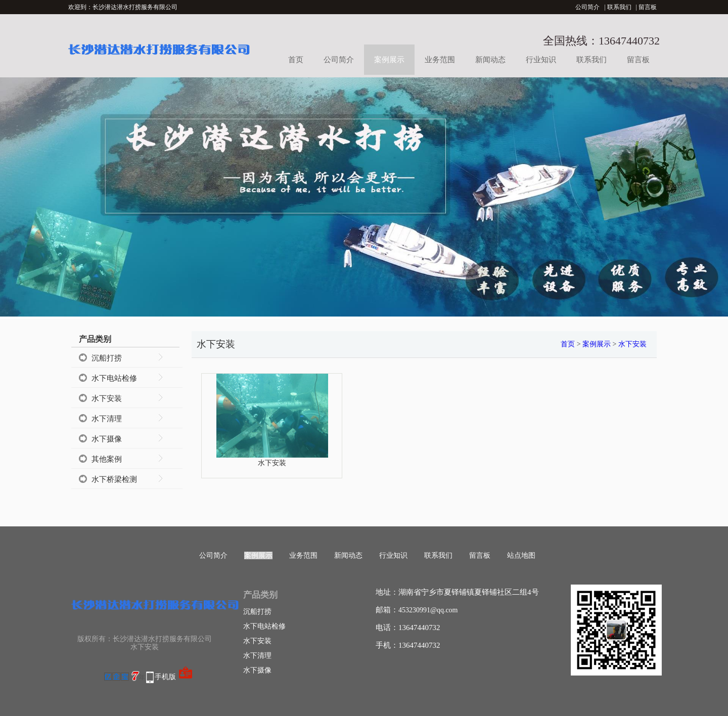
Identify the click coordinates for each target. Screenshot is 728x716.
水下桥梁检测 (114, 479)
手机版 (165, 677)
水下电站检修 (114, 378)
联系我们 (619, 7)
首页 (296, 60)
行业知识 (541, 60)
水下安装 (107, 398)
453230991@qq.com (428, 610)
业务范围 (440, 60)
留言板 (648, 7)
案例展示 (389, 60)
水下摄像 (107, 439)
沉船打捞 (107, 358)
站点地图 (521, 555)
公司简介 (587, 7)
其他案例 (107, 459)
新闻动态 (490, 60)
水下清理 (107, 419)
